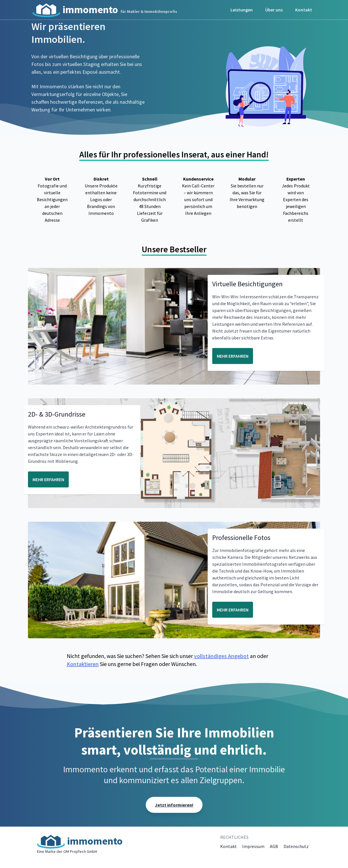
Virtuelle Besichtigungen (247, 284)
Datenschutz (296, 846)
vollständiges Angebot (221, 656)
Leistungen (242, 10)
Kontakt (304, 10)
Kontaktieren (83, 664)
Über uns (274, 10)
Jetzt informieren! (174, 805)
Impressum (253, 846)
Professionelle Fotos (241, 538)
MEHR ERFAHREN (233, 356)
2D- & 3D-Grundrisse (57, 414)
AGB (274, 846)
